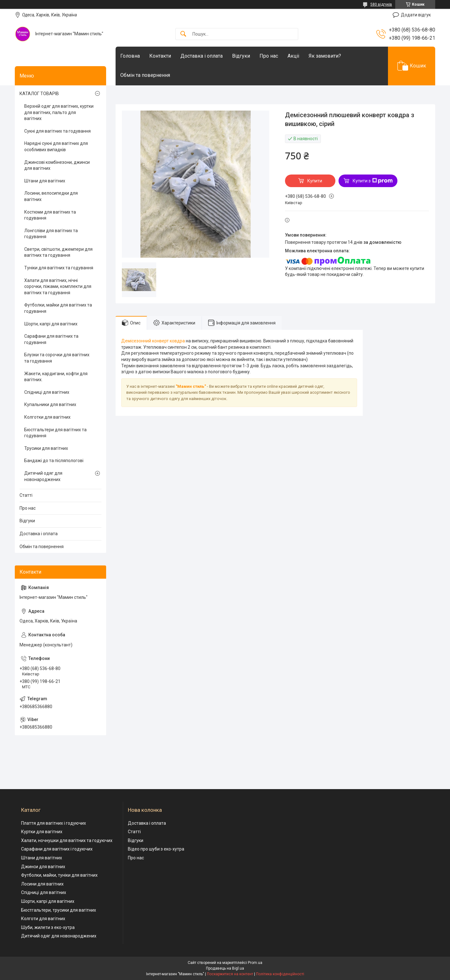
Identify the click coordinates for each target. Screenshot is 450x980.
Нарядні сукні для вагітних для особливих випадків (56, 146)
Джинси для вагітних (43, 867)
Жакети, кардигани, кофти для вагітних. (56, 377)
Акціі (293, 56)
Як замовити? (325, 56)
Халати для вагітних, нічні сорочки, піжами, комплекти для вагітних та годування (58, 287)
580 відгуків (381, 4)
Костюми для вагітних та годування (50, 215)
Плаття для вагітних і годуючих (54, 823)
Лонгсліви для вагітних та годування (51, 234)
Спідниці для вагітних (47, 392)
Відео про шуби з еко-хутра (156, 849)
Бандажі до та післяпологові (54, 461)
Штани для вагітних (45, 181)
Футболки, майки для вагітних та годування (58, 308)
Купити (315, 181)
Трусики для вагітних (46, 448)
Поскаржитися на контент (230, 974)
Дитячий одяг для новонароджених (43, 476)
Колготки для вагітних (47, 417)
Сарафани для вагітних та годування (51, 339)
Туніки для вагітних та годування (59, 268)
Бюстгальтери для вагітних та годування (55, 433)
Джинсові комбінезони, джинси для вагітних (57, 165)
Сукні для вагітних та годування (57, 131)
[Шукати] (183, 34)
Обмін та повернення (145, 75)
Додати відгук (416, 15)
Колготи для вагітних (43, 919)
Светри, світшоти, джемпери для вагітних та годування (58, 252)
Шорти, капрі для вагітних (51, 324)
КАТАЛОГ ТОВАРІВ (39, 94)
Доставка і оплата (202, 56)
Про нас (269, 56)
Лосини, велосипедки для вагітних (51, 196)
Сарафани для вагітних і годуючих (57, 849)
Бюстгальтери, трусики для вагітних (59, 910)
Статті (26, 495)
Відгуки (241, 56)
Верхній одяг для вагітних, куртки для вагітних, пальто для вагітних (59, 112)
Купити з (373, 181)
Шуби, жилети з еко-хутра (48, 927)
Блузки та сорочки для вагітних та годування (57, 358)
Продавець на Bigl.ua (225, 968)
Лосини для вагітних (42, 884)
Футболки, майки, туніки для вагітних (59, 875)
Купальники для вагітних (50, 404)
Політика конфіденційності (280, 974)
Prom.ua (255, 963)
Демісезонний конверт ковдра (153, 341)
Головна (130, 56)
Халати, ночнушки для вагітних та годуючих (67, 840)
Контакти (160, 56)
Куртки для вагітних (42, 832)
